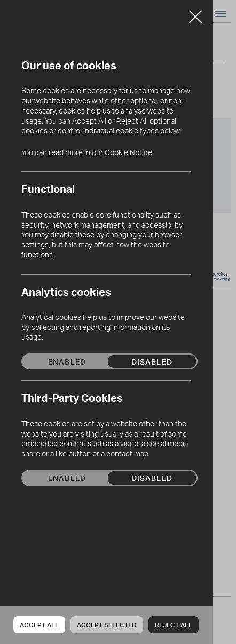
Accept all (39, 625)
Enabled (67, 361)
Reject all (174, 625)
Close (195, 13)
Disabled (152, 361)
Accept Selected (107, 625)
